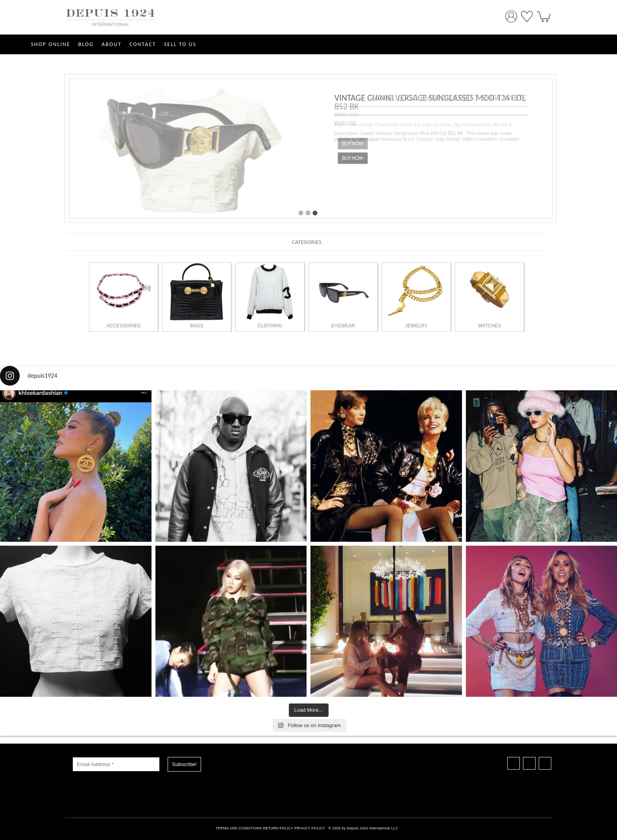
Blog (86, 44)
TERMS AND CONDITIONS (239, 828)
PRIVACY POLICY (310, 828)
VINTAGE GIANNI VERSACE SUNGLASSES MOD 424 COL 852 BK (430, 102)
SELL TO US (180, 44)
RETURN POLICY (278, 828)
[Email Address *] (116, 764)
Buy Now (353, 158)
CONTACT (143, 44)
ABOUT (112, 44)
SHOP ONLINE (50, 44)
